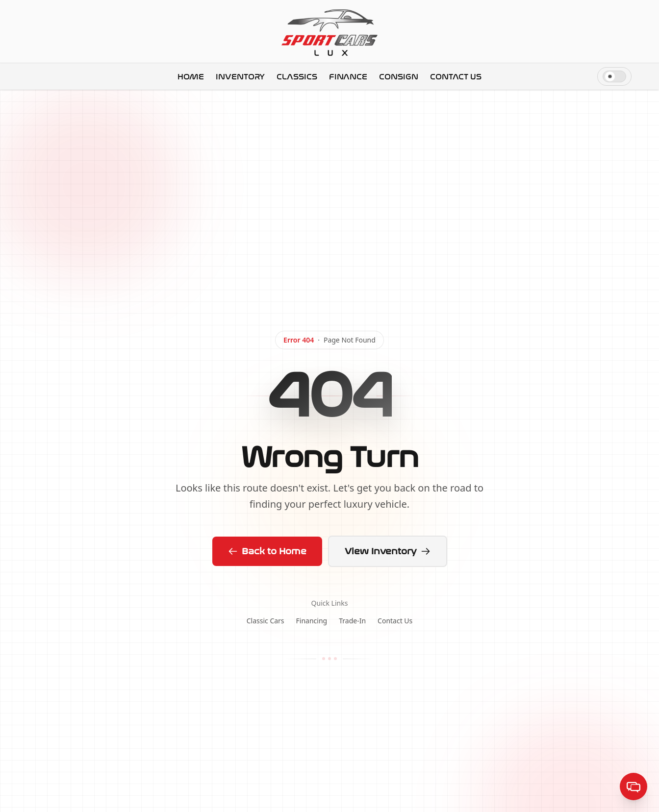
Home (191, 77)
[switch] (614, 76)
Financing (312, 621)
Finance (348, 77)
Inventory (240, 77)
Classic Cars (266, 621)
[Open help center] (634, 787)
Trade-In (352, 621)
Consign (399, 77)
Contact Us (456, 77)
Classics (297, 77)
